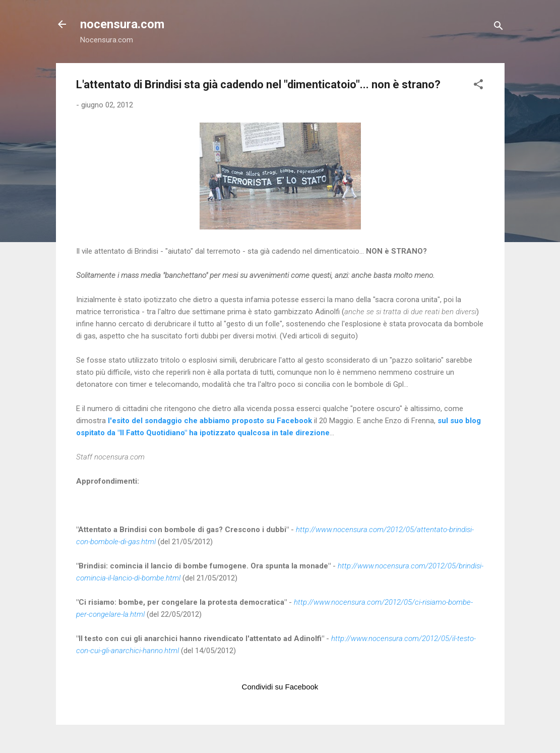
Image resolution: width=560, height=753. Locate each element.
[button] (478, 86)
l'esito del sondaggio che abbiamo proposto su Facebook (210, 421)
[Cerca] (499, 27)
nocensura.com (122, 24)
